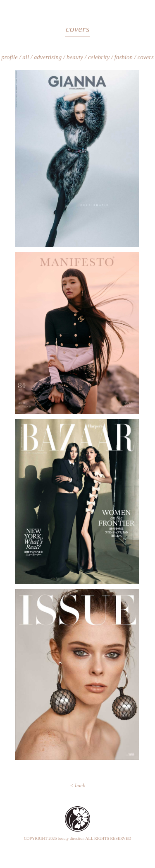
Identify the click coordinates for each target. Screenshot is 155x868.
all (26, 57)
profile (9, 57)
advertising (48, 57)
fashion (124, 57)
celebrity (99, 57)
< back (77, 785)
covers (146, 57)
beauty (75, 57)
